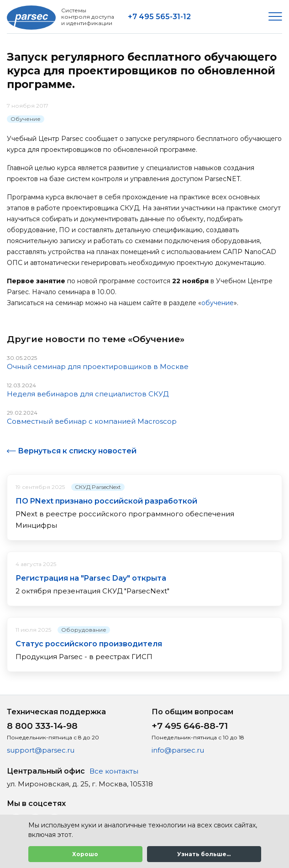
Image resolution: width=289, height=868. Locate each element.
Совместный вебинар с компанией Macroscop (92, 421)
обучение (218, 303)
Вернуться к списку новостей (77, 451)
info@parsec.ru (178, 750)
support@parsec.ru (41, 750)
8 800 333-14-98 (42, 726)
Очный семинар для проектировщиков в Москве (98, 366)
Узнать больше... (204, 854)
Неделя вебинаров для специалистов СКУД (88, 394)
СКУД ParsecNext (98, 487)
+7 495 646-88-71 (190, 726)
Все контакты (114, 771)
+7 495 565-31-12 (159, 17)
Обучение (26, 119)
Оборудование (84, 630)
